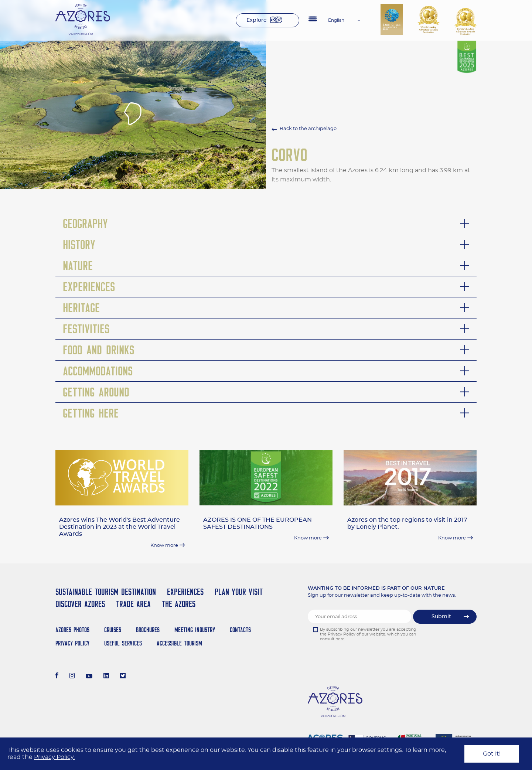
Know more (164, 546)
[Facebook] (57, 677)
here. (340, 639)
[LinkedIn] (106, 677)
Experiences (185, 592)
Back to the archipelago (308, 129)
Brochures (148, 630)
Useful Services (123, 643)
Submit (441, 617)
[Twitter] (123, 677)
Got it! (492, 754)
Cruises (113, 630)
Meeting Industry (195, 630)
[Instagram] (72, 677)
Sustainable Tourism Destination (106, 592)
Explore (257, 20)
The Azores (179, 604)
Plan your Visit (239, 592)
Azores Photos (72, 630)
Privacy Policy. (54, 757)
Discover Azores (80, 604)
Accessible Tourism (179, 643)
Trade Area (133, 604)
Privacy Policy (72, 643)
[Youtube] (89, 677)
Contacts (240, 630)
